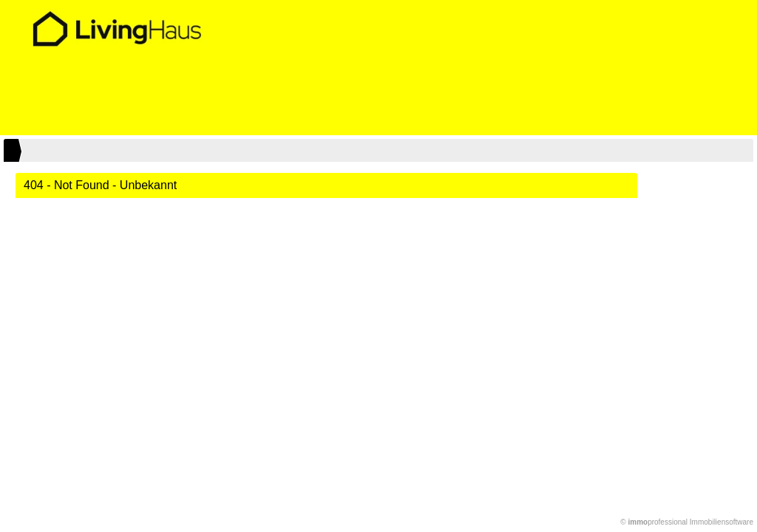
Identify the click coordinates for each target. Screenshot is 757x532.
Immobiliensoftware (722, 522)
